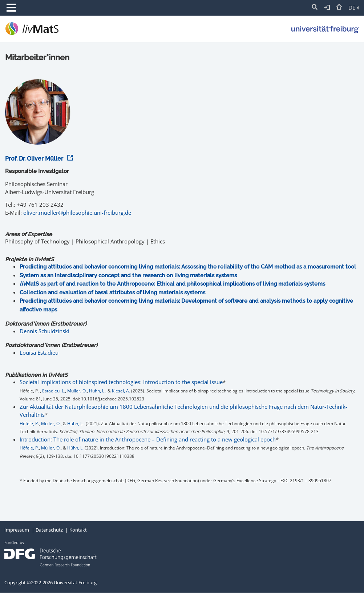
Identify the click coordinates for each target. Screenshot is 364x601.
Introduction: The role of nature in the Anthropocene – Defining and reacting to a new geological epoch (148, 439)
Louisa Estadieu (39, 352)
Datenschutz (49, 530)
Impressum (17, 530)
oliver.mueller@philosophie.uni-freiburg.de (77, 213)
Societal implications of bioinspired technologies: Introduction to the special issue (121, 382)
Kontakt (78, 530)
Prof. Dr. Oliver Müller (38, 159)
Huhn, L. (97, 391)
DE (353, 8)
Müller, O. (77, 391)
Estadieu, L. (54, 391)
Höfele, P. (29, 423)
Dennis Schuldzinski (45, 331)
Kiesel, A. (121, 391)
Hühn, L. (75, 423)
